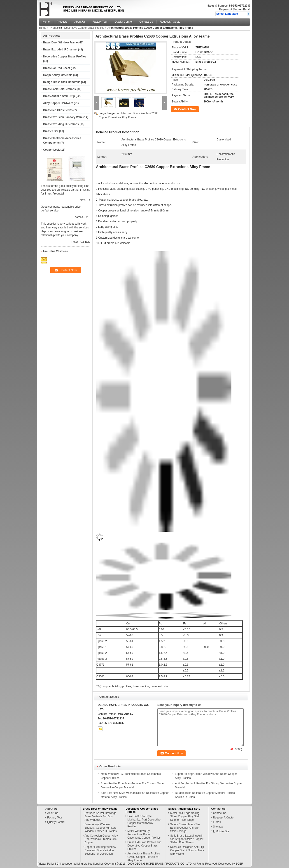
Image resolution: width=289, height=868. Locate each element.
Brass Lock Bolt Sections (59, 89)
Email (247, 9)
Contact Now (187, 109)
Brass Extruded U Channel (60, 50)
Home (46, 22)
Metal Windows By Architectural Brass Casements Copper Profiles (144, 834)
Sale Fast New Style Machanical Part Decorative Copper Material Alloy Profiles (144, 821)
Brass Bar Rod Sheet (57, 68)
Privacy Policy (46, 864)
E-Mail (217, 822)
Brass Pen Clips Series (58, 110)
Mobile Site (221, 831)
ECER (239, 864)
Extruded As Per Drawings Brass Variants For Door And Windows (100, 816)
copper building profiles (117, 686)
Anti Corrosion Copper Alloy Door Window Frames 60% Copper (101, 839)
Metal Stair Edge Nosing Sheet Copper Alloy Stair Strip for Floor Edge (185, 816)
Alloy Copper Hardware (58, 103)
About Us (80, 22)
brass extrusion (160, 686)
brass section (141, 686)
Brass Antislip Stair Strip (59, 96)
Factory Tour (100, 22)
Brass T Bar (51, 131)
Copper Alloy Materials (58, 75)
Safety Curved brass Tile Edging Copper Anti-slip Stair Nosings (185, 828)
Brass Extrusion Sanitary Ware (63, 117)
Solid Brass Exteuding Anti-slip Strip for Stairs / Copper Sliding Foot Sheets (187, 839)
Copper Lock (51, 150)
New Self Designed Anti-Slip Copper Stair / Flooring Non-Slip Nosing (187, 850)
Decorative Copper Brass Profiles (84, 28)
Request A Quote (230, 9)
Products (62, 22)
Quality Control (123, 22)
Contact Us (146, 22)
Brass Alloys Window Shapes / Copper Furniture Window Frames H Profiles (101, 828)
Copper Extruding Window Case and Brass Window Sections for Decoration (100, 850)
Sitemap (218, 827)
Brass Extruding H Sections (61, 124)
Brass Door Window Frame (60, 43)
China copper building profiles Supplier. (80, 864)
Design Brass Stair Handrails (62, 82)
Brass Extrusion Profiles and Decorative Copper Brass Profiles (144, 846)
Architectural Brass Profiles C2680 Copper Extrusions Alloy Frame (144, 857)
